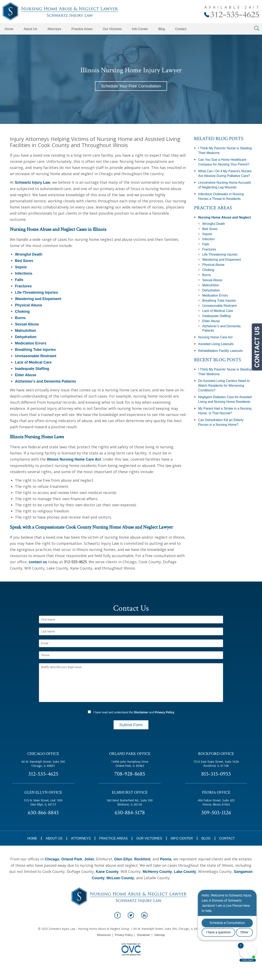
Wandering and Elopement (38, 299)
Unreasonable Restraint (36, 356)
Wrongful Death (29, 254)
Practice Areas (82, 29)
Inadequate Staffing (32, 369)
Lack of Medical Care (33, 362)
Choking (22, 312)
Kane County (107, 872)
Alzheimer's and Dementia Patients (45, 381)
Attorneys (54, 29)
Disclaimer (141, 712)
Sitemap (160, 935)
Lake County (185, 872)
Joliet (89, 859)
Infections (24, 273)
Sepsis (21, 267)
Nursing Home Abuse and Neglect (224, 217)
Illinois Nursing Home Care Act (74, 459)
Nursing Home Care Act (215, 337)
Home (9, 29)
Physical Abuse (28, 305)
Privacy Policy (164, 712)
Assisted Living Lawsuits (216, 344)
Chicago (52, 859)
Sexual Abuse (27, 324)
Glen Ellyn (123, 859)
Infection (208, 239)
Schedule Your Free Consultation (131, 86)
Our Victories (112, 29)
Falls (19, 280)
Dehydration (26, 337)
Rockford (142, 859)
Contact (181, 29)
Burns (20, 318)
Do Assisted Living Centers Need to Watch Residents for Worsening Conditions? (224, 386)
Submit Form (131, 725)
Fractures (23, 286)
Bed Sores (24, 261)
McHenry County (157, 872)
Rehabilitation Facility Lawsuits (220, 351)
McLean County (120, 878)
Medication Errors (31, 343)
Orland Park (72, 859)
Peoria (166, 859)
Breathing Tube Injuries (35, 350)
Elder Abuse (26, 375)
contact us (38, 562)
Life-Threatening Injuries (36, 292)
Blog (161, 29)
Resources (104, 935)
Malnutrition (25, 331)
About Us (30, 29)
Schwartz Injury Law (32, 182)
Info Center (140, 29)
